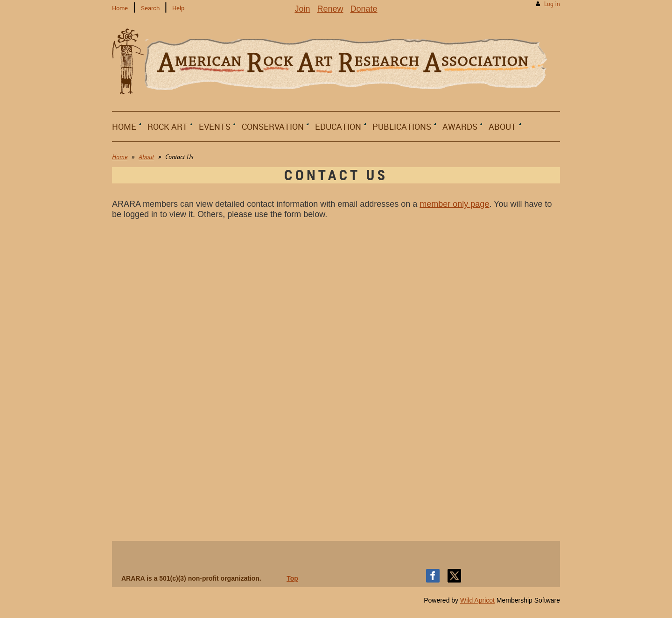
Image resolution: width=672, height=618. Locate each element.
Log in (552, 4)
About (146, 157)
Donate (364, 9)
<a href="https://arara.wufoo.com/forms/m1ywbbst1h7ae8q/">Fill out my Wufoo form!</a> (336, 377)
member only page (454, 204)
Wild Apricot (477, 600)
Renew (330, 9)
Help (178, 8)
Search (150, 8)
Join (302, 9)
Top (292, 578)
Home (120, 8)
